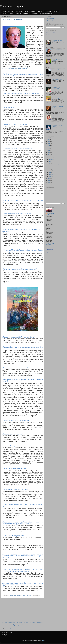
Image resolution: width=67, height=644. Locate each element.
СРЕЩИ (11, 13)
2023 (49, 143)
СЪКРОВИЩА (48, 11)
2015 (49, 180)
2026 (49, 138)
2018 (49, 153)
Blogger (44, 640)
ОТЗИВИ (40, 11)
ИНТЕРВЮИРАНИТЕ (30, 11)
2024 (49, 142)
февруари (51, 174)
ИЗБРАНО (26, 13)
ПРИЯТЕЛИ (18, 13)
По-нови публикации (9, 622)
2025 (49, 140)
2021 (49, 147)
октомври (51, 160)
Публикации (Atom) (13, 629)
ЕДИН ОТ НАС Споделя (50, 32)
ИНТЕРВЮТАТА (19, 11)
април (50, 171)
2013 (49, 184)
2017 (49, 154)
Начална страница (22, 622)
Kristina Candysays (49, 250)
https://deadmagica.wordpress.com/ (15, 68)
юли (50, 163)
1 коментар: (29, 596)
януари (50, 176)
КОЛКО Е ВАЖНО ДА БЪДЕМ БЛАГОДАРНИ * (57, 97)
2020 (49, 149)
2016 (49, 179)
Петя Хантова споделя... (57, 79)
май (50, 169)
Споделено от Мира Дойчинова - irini (56, 88)
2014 (49, 182)
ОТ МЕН (56, 11)
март (50, 173)
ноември (51, 158)
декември (51, 156)
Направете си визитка (50, 252)
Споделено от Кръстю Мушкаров (12, 19)
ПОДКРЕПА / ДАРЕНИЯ (46, 13)
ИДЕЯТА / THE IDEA (8, 11)
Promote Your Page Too (50, 35)
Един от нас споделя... (13, 6)
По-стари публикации (36, 622)
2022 (49, 145)
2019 (49, 151)
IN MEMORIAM (34, 13)
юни (50, 167)
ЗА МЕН (4, 13)
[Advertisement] (23, 610)
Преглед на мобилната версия (23, 625)
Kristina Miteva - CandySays (51, 214)
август (50, 161)
